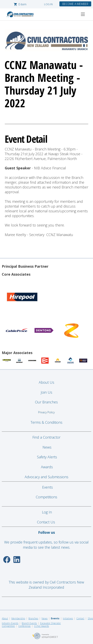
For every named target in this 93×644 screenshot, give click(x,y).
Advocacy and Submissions (46, 477)
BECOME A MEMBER (75, 4)
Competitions (46, 497)
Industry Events (10, 623)
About (5, 618)
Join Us (46, 392)
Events (47, 487)
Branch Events (29, 623)
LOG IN (48, 4)
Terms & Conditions (46, 422)
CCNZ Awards (41, 626)
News (47, 447)
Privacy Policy (46, 412)
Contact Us (46, 522)
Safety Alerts (47, 457)
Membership (18, 618)
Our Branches (46, 402)
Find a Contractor (46, 437)
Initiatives (68, 618)
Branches (33, 618)
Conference (24, 626)
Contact (80, 618)
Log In (47, 512)
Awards (47, 467)
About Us (46, 382)
